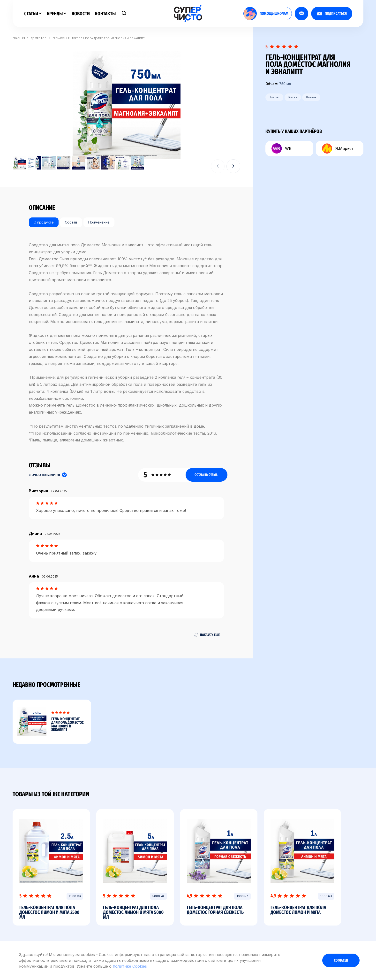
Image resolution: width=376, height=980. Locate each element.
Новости (81, 14)
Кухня (293, 97)
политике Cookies (130, 966)
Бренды (57, 14)
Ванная (311, 97)
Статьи (33, 14)
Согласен (341, 960)
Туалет (274, 97)
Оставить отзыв (206, 475)
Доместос (39, 38)
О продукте (44, 222)
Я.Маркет (338, 149)
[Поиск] (124, 14)
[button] (233, 166)
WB (282, 149)
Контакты (105, 14)
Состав (71, 222)
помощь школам (266, 14)
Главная (19, 38)
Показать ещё (207, 635)
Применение (99, 222)
